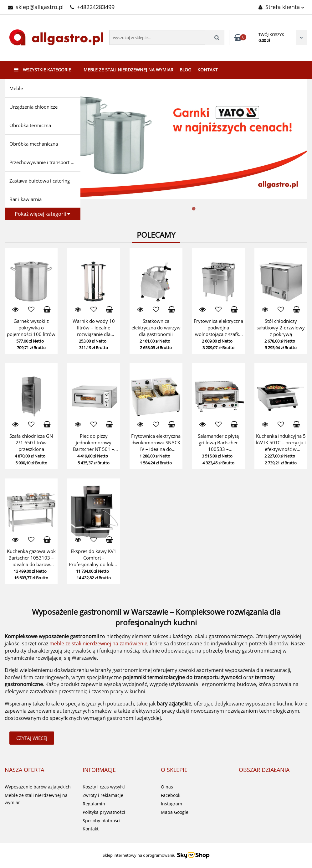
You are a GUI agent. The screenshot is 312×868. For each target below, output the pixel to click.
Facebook (171, 795)
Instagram (171, 804)
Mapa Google (175, 812)
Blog (185, 70)
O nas (167, 787)
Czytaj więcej (32, 738)
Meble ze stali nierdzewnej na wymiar (128, 70)
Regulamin (94, 804)
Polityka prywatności (104, 812)
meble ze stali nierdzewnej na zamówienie (98, 643)
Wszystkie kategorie (43, 70)
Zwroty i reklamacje (103, 795)
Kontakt (208, 70)
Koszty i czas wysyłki (104, 787)
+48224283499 (92, 7)
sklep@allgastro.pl (36, 7)
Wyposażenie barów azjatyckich (38, 787)
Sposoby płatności (102, 821)
